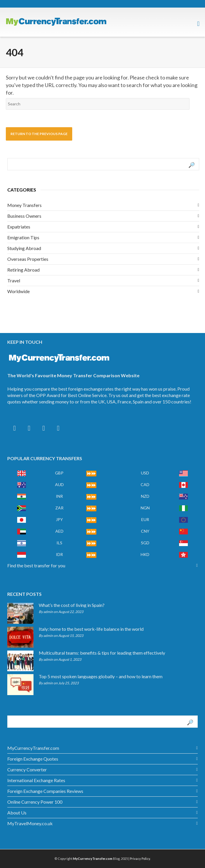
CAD (145, 485)
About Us (17, 813)
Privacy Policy (140, 859)
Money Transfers (24, 205)
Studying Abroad (24, 248)
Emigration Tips (23, 237)
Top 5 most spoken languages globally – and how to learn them (101, 676)
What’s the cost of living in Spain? (72, 605)
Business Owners (24, 216)
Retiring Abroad (23, 270)
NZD (145, 496)
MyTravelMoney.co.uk (30, 823)
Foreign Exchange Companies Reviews (45, 791)
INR (59, 496)
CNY (145, 531)
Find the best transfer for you (36, 565)
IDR (59, 554)
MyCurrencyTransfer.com (33, 748)
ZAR (59, 508)
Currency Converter (27, 769)
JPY (59, 519)
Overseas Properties (28, 259)
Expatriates (19, 227)
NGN (145, 508)
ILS (59, 543)
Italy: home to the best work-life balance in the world (91, 629)
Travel (14, 280)
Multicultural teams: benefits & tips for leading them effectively (102, 653)
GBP (59, 473)
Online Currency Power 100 (35, 802)
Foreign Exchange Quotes (33, 759)
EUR (145, 519)
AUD (59, 485)
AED (59, 531)
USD (145, 473)
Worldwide (18, 291)
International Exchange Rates (36, 780)
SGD (145, 543)
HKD (145, 554)
